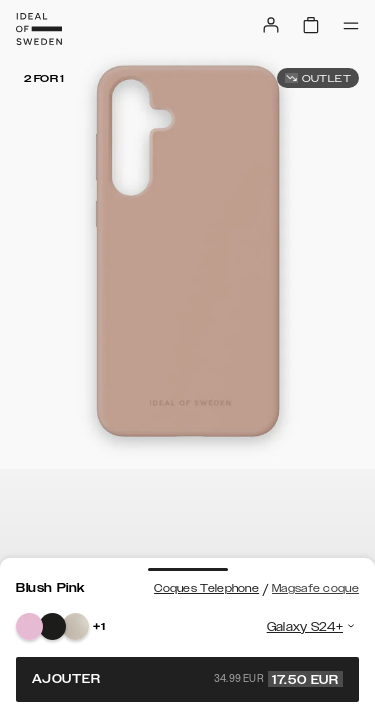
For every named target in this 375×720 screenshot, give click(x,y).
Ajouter (187, 679)
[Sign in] (271, 25)
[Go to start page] (39, 29)
